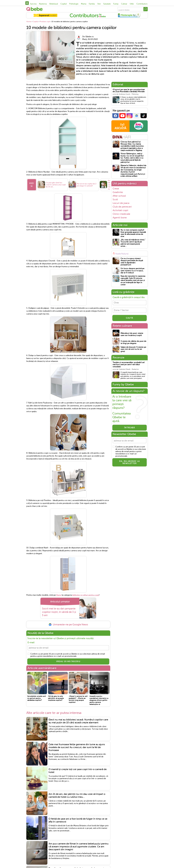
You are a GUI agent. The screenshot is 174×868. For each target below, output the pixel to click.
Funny (116, 4)
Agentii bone (120, 218)
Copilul (63, 4)
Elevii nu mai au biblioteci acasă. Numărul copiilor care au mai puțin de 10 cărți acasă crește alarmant (78, 721)
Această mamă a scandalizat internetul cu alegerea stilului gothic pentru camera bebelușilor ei (99, 700)
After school (119, 196)
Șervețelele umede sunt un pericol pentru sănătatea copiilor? (37, 698)
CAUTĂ (130, 318)
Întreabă (130, 428)
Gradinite (118, 192)
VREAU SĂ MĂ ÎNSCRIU (68, 661)
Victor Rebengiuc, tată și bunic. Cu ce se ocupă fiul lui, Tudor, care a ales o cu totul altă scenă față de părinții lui (132, 158)
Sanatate (107, 4)
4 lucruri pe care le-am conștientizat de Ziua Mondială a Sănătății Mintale (129, 91)
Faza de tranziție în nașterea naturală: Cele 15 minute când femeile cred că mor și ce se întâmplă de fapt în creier (133, 280)
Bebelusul (54, 4)
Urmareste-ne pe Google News (68, 625)
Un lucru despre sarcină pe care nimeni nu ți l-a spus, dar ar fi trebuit (132, 271)
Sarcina (33, 4)
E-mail (31, 642)
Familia (92, 4)
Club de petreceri (122, 207)
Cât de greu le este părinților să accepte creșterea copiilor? (56, 698)
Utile (132, 4)
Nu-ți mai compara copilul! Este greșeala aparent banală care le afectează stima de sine (133, 233)
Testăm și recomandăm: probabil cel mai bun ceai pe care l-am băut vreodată (129, 365)
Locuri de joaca (121, 203)
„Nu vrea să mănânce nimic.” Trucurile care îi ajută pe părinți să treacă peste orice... (133, 243)
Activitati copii (120, 210)
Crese (116, 189)
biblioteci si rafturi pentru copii (86, 595)
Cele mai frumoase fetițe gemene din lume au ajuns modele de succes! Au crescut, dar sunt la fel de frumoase (77, 747)
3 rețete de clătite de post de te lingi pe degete (133, 342)
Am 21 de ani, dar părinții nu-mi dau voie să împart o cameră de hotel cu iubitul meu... (77, 795)
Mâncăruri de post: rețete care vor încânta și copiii (132, 334)
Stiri (99, 4)
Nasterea (43, 4)
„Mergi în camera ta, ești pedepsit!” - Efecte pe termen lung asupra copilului (78, 699)
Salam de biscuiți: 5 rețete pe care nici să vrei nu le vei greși (133, 349)
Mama (84, 4)
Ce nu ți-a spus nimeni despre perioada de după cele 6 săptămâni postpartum (132, 262)
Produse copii (45, 22)
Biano (59, 595)
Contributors (142, 4)
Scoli (115, 199)
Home (29, 22)
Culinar (124, 4)
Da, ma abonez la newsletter (130, 462)
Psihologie (74, 4)
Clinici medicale (121, 214)
